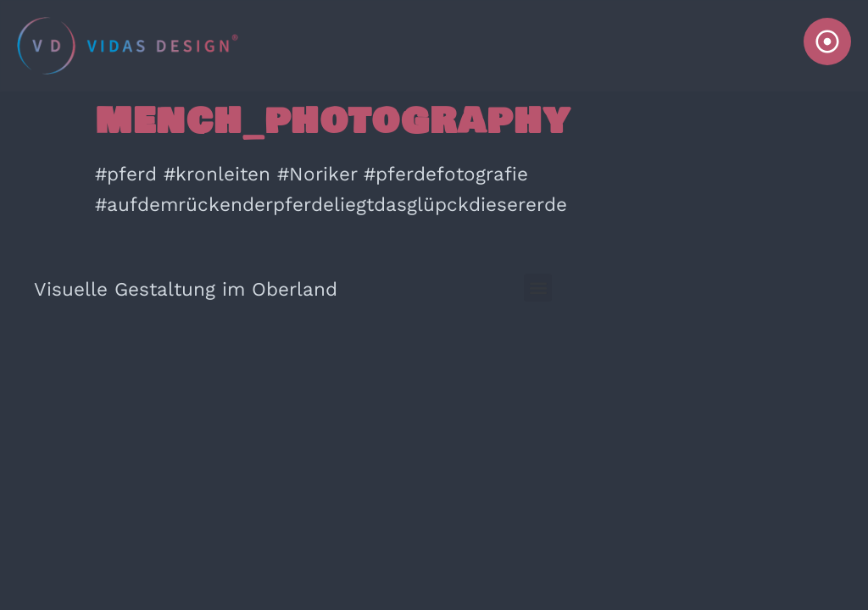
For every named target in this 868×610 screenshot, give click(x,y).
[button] (538, 288)
